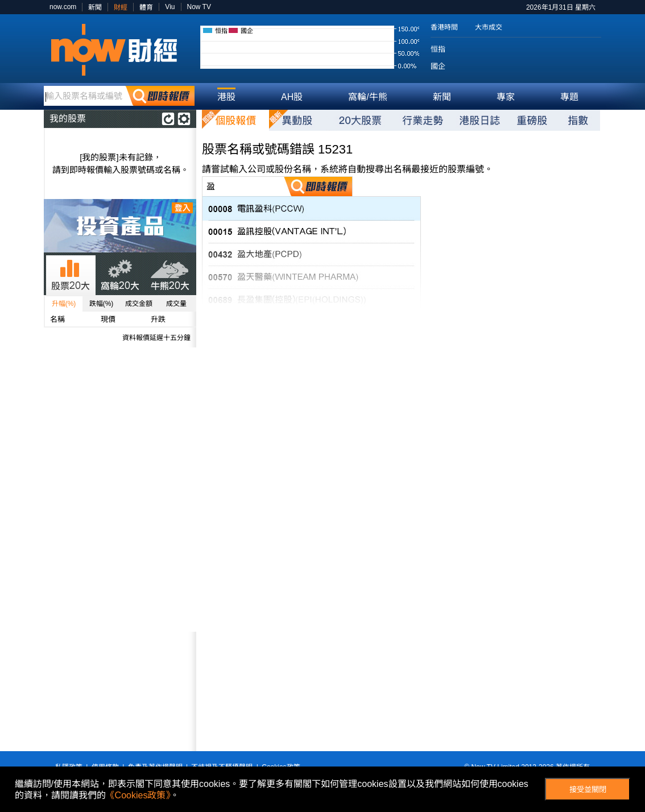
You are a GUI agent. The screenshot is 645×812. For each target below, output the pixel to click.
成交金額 (139, 304)
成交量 (176, 304)
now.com (63, 7)
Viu (170, 7)
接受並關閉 (588, 790)
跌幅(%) (102, 304)
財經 (121, 7)
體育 (146, 7)
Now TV (199, 7)
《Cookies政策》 (138, 795)
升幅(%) (64, 304)
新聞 (95, 7)
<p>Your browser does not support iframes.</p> (120, 691)
